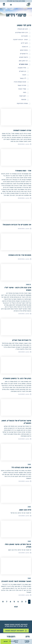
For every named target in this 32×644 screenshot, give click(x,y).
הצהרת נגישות (25, 619)
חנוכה (29, 438)
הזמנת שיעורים (10, 612)
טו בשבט (28, 270)
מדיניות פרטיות (25, 616)
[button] (11, 5)
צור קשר (27, 609)
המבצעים (12, 606)
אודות (28, 606)
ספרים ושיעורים (10, 609)
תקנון (28, 612)
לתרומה (6, 641)
